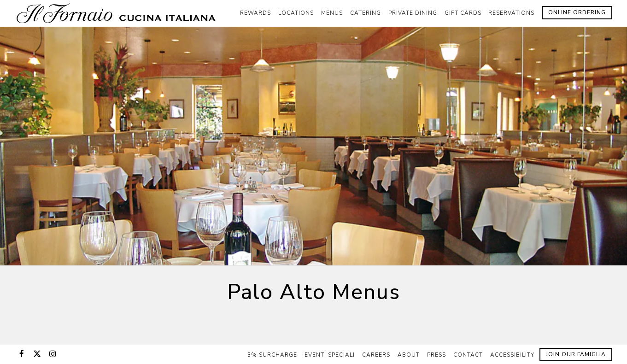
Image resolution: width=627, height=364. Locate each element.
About (409, 355)
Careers (376, 355)
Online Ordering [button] (577, 12)
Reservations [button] (511, 13)
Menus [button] (332, 13)
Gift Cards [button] (463, 13)
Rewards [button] (255, 13)
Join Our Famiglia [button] (576, 354)
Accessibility (512, 355)
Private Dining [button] (413, 13)
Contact (468, 355)
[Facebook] (22, 354)
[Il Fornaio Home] (118, 13)
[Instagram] (53, 354)
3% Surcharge (272, 355)
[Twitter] (37, 354)
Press (437, 355)
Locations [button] (296, 13)
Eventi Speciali (330, 355)
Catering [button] (366, 13)
